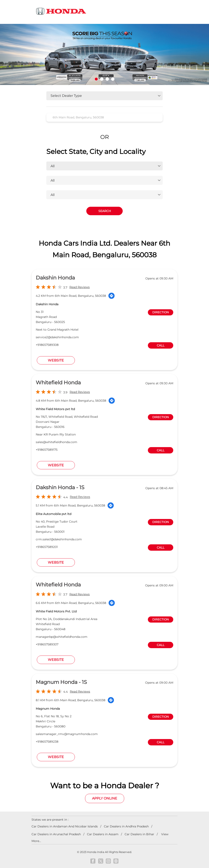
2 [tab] (102, 79)
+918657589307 (47, 644)
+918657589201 (47, 547)
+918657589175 (47, 450)
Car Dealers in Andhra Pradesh (126, 826)
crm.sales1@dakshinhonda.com (59, 539)
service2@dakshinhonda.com (57, 337)
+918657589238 (47, 742)
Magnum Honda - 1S (61, 682)
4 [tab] (113, 79)
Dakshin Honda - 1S (60, 487)
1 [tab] (96, 79)
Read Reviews (80, 287)
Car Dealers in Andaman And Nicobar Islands (65, 826)
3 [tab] (107, 79)
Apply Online (105, 798)
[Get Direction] (111, 296)
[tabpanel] (104, 54)
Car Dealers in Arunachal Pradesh (56, 834)
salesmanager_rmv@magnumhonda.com (67, 734)
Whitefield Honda (58, 383)
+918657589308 (47, 345)
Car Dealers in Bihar (139, 834)
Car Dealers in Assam (103, 834)
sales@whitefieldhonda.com (56, 442)
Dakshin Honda (55, 278)
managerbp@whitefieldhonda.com (62, 637)
